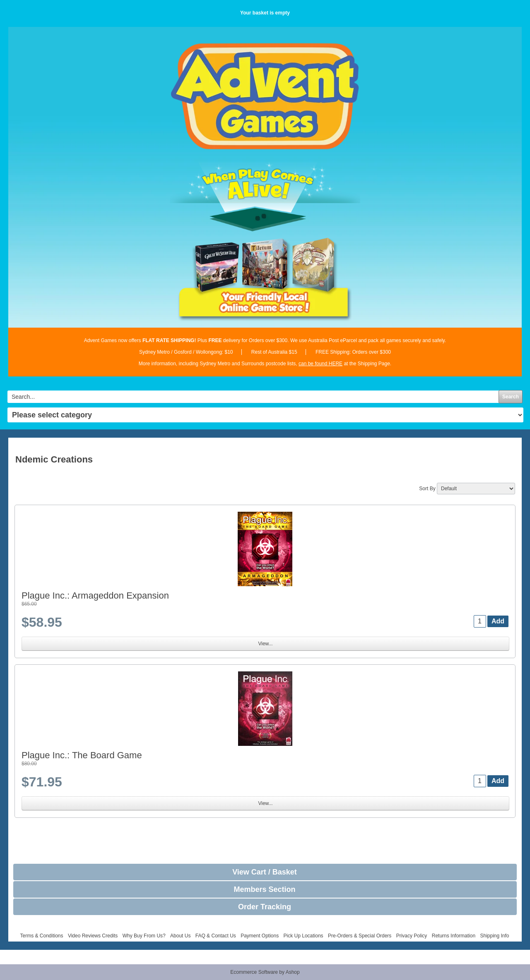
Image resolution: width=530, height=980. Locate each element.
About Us (180, 936)
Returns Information (454, 936)
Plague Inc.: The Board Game (82, 755)
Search (511, 397)
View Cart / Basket (265, 872)
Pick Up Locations (304, 936)
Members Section (264, 889)
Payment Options (260, 936)
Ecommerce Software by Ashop (265, 972)
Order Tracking (265, 907)
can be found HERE (320, 364)
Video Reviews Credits (93, 936)
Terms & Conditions (41, 936)
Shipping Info (494, 936)
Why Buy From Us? (144, 936)
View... (265, 644)
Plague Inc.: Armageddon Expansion (95, 595)
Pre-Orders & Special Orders (360, 936)
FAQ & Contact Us (216, 936)
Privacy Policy (412, 936)
